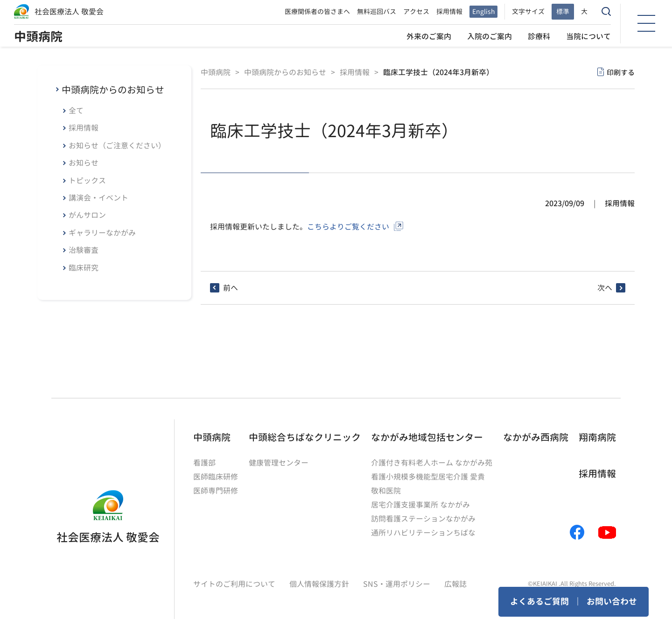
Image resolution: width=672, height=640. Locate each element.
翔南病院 (597, 437)
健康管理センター (279, 463)
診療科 (539, 36)
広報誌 (455, 584)
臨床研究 (84, 268)
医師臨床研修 (216, 477)
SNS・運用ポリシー (397, 584)
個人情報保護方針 (319, 584)
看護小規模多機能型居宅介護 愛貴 (428, 477)
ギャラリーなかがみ (102, 233)
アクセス (416, 11)
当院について (588, 36)
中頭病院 (38, 36)
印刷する (621, 73)
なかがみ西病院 (536, 437)
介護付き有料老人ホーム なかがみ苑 (432, 463)
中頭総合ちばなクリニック (305, 437)
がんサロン (87, 215)
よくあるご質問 (539, 602)
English (483, 11)
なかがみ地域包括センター (427, 437)
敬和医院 (386, 491)
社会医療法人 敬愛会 (69, 12)
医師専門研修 (216, 491)
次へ (605, 288)
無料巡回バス (377, 11)
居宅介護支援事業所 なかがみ (420, 505)
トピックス (87, 181)
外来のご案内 (429, 36)
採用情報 (449, 11)
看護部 (204, 463)
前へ (231, 288)
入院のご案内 (490, 36)
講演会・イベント (98, 198)
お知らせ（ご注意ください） (117, 146)
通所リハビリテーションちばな (423, 533)
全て (76, 111)
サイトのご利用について (234, 584)
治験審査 (84, 250)
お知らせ (84, 163)
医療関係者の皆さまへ (317, 11)
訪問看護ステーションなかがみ (423, 519)
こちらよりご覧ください (348, 227)
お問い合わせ (612, 602)
